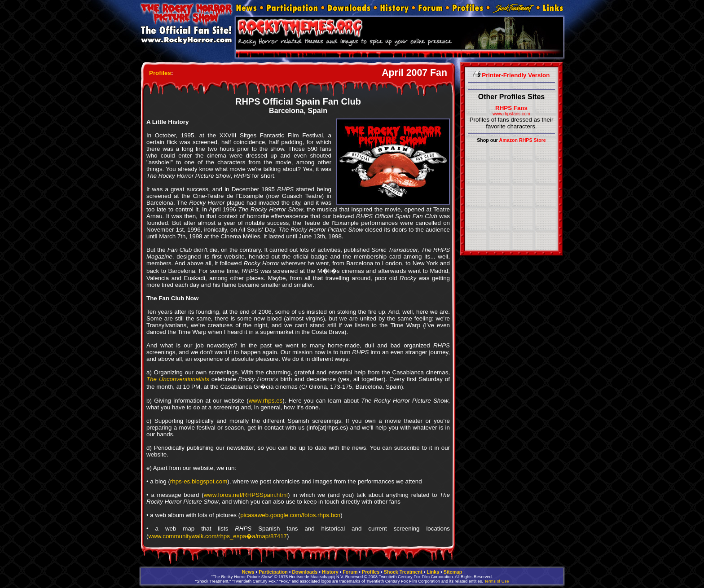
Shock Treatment (403, 572)
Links (433, 572)
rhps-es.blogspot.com (199, 481)
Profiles (160, 73)
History (330, 572)
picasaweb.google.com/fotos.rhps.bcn (290, 515)
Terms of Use (496, 581)
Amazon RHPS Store (523, 140)
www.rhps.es (266, 401)
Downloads (305, 572)
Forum (350, 572)
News (248, 572)
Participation (273, 572)
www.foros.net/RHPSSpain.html (246, 495)
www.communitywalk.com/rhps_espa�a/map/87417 (218, 536)
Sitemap (453, 572)
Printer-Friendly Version (512, 75)
